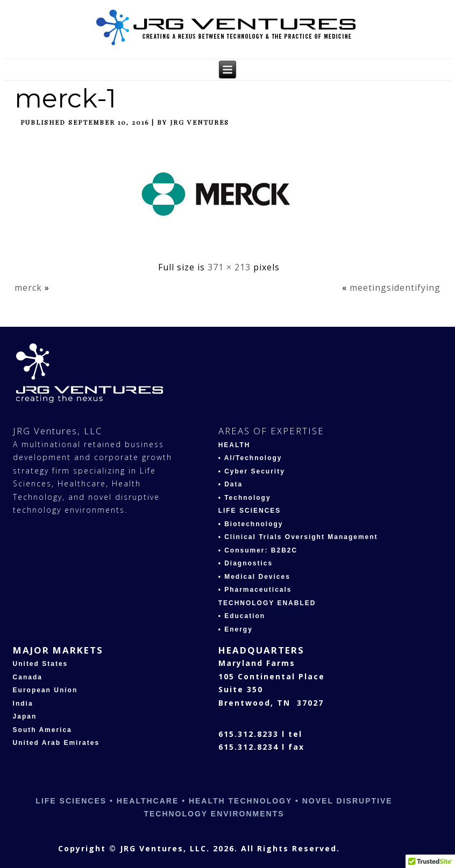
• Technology (245, 498)
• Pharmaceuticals (255, 590)
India (23, 704)
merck (28, 288)
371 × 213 (229, 267)
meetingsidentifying (395, 288)
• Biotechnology (251, 524)
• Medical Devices (254, 577)
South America (42, 730)
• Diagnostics (246, 563)
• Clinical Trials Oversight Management (298, 537)
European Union (45, 690)
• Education (242, 616)
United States (41, 664)
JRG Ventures (200, 122)
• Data (231, 484)
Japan (25, 716)
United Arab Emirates (56, 743)
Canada (28, 677)
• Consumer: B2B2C (258, 550)
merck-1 (65, 98)
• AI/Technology (250, 458)
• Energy (236, 629)
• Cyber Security (252, 471)
